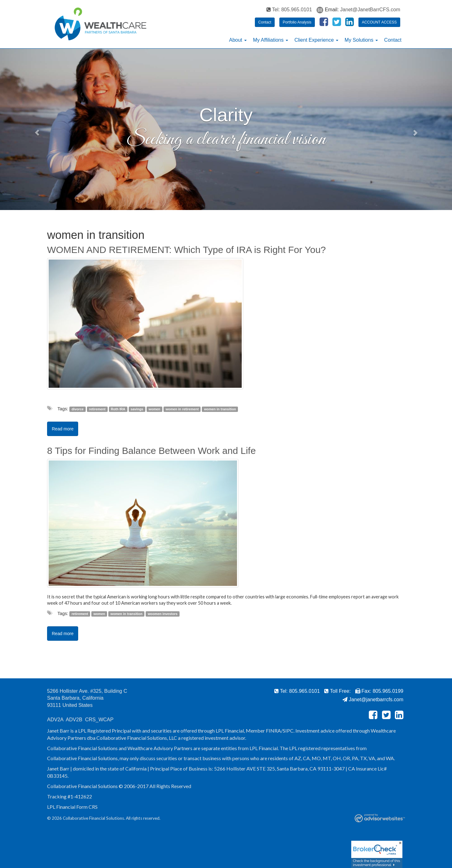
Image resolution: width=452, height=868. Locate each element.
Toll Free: (337, 691)
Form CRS (87, 807)
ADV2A (55, 720)
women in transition (220, 409)
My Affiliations (268, 40)
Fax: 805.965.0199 (379, 691)
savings (137, 409)
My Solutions (359, 40)
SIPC (288, 731)
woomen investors (163, 614)
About (236, 40)
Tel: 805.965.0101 (289, 10)
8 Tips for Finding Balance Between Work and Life (151, 451)
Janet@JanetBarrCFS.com (370, 10)
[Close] (398, 845)
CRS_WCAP (99, 720)
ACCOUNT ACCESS (379, 22)
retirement (97, 409)
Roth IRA (118, 409)
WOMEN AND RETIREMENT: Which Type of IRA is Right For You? (186, 250)
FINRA (273, 731)
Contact (265, 22)
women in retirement (182, 409)
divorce (78, 409)
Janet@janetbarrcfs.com (373, 700)
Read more (63, 429)
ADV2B (74, 720)
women (154, 409)
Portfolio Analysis (297, 22)
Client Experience (314, 40)
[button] (34, 129)
